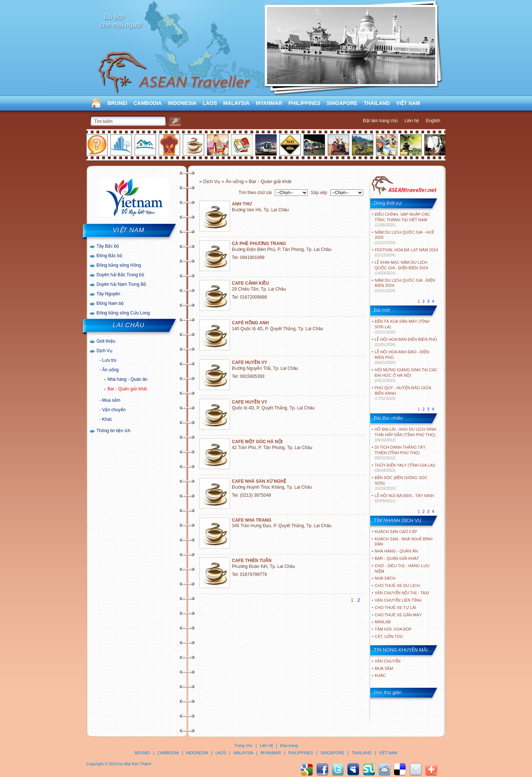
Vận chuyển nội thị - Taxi (402, 593)
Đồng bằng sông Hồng (119, 265)
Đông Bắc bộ (109, 256)
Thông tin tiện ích (113, 431)
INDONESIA (182, 103)
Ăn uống (110, 370)
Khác (107, 419)
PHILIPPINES (304, 103)
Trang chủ (243, 745)
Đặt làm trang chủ (380, 121)
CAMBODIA (148, 103)
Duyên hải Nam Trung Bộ (121, 284)
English (433, 121)
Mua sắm (111, 400)
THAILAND (377, 103)
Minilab (383, 622)
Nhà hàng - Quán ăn (127, 379)
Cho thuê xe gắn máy (398, 615)
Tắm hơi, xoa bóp (393, 629)
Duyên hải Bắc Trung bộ (120, 275)
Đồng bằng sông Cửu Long (123, 313)
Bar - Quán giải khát (127, 389)
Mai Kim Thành (138, 764)
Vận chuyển (114, 410)
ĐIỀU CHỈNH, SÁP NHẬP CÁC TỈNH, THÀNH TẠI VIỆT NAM (402, 220)
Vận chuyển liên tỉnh (398, 600)
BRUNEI (117, 103)
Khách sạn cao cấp (396, 532)
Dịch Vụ (104, 351)
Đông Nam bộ (110, 303)
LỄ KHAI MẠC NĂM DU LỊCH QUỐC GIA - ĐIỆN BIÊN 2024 (401, 268)
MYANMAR (269, 103)
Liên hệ (412, 121)
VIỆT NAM (408, 103)
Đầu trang (289, 745)
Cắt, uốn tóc (389, 636)
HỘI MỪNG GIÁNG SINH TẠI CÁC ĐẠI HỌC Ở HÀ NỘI (406, 375)
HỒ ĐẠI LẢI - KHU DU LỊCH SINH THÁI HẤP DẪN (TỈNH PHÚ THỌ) (405, 435)
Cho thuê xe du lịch (397, 586)
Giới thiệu (106, 341)
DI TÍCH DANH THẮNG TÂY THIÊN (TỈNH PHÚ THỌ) (400, 453)
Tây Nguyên (108, 294)
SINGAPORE (342, 103)
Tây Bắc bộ (108, 246)
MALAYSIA (236, 103)
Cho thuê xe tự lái (395, 608)
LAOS (210, 103)
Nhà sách (385, 578)
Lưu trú (109, 360)
